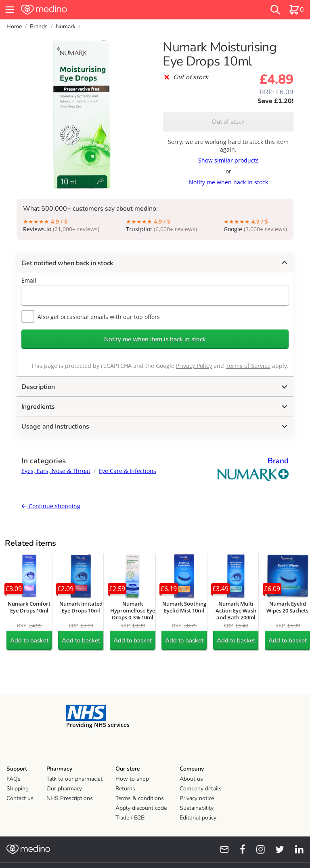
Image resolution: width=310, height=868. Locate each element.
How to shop (132, 779)
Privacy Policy (194, 366)
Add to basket (29, 640)
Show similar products (228, 160)
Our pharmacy (64, 789)
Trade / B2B (130, 818)
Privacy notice (197, 798)
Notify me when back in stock (228, 182)
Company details (201, 789)
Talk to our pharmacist (74, 779)
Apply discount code (141, 808)
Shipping (18, 789)
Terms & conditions (140, 798)
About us (191, 779)
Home (14, 26)
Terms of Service (248, 366)
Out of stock (228, 122)
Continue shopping (51, 506)
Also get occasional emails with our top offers (91, 317)
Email (29, 280)
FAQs (14, 779)
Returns (125, 789)
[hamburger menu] (10, 10)
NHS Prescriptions (70, 798)
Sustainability (197, 808)
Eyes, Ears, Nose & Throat (56, 471)
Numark (66, 26)
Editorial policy (198, 818)
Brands (39, 26)
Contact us (20, 798)
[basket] (296, 10)
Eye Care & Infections (128, 471)
